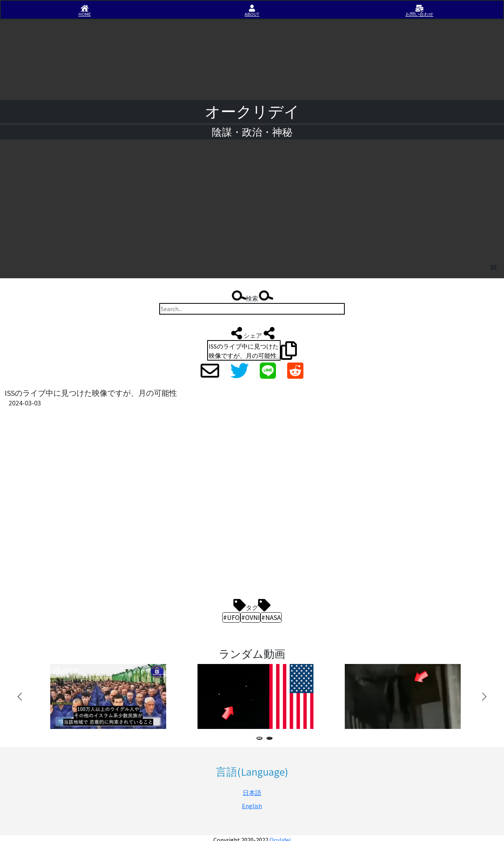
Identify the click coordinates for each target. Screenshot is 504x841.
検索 (252, 296)
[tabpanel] (111, 697)
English (252, 806)
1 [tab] (261, 739)
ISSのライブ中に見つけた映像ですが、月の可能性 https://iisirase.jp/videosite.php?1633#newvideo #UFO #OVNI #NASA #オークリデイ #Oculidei (244, 350)
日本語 (252, 793)
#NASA (271, 617)
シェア (252, 333)
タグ (252, 605)
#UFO (231, 617)
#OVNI (250, 617)
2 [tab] (271, 739)
